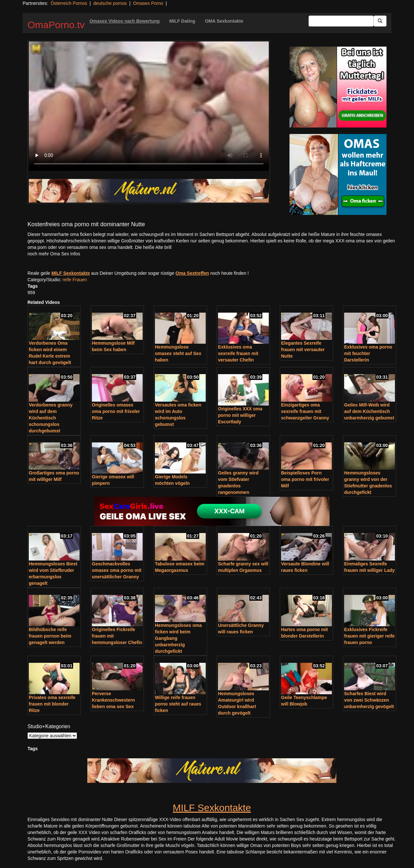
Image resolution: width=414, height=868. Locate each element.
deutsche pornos (110, 3)
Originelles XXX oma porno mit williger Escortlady (240, 415)
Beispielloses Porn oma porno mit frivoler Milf (305, 479)
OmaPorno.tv (56, 25)
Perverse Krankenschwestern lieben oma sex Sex (113, 700)
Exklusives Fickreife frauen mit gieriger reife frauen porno (369, 636)
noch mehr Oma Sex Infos (54, 254)
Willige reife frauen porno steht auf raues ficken (178, 704)
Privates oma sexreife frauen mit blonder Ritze (52, 704)
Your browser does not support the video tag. (149, 106)
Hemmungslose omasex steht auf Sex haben (178, 353)
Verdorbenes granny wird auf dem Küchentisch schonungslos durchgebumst (51, 418)
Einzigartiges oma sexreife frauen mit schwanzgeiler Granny (305, 411)
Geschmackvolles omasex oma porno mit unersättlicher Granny (117, 570)
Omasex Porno (148, 3)
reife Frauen (75, 280)
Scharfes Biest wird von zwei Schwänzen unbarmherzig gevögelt (369, 700)
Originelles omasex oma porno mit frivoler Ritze (116, 411)
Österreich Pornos (69, 3)
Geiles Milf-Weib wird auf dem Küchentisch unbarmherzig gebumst (369, 411)
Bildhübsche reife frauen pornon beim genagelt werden (50, 636)
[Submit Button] (380, 21)
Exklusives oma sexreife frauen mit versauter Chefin (238, 353)
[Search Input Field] (341, 21)
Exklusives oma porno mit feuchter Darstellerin (368, 353)
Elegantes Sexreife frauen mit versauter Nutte (303, 350)
